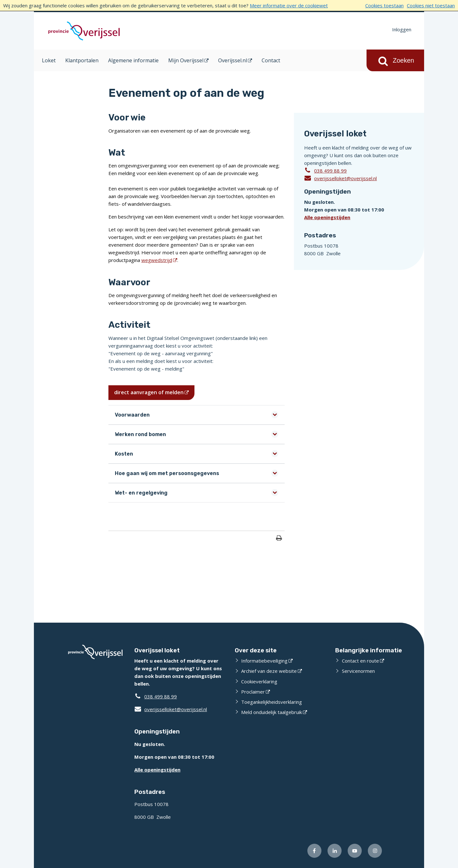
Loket (49, 60)
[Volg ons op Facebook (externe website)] (314, 851)
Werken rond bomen (140, 434)
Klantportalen (82, 60)
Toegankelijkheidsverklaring (272, 702)
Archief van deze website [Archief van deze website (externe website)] (269, 671)
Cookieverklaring (259, 681)
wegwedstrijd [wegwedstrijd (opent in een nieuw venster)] (157, 260)
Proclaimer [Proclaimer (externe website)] (253, 692)
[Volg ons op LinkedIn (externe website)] (335, 851)
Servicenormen (358, 671)
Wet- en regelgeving (141, 493)
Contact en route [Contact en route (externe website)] (360, 661)
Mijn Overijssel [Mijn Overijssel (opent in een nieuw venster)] (186, 60)
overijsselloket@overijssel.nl (340, 178)
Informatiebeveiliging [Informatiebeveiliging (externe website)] (264, 661)
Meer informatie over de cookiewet (289, 5)
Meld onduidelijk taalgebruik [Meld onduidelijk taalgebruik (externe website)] (272, 712)
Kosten (124, 454)
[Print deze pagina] (279, 539)
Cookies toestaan (384, 5)
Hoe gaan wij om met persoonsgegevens (167, 473)
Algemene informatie (133, 60)
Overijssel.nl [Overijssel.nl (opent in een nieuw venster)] (233, 60)
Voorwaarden (132, 415)
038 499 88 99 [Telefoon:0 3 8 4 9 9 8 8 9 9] (330, 171)
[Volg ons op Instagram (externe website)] (375, 851)
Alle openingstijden (327, 217)
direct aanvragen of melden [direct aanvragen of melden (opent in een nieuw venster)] (149, 392)
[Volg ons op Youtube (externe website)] (355, 851)
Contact (271, 60)
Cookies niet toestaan (431, 5)
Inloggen (402, 29)
